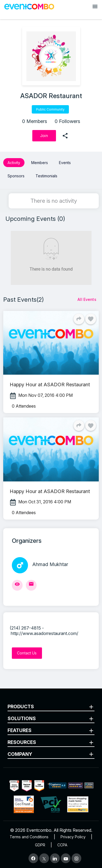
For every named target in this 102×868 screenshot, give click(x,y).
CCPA (62, 845)
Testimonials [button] (46, 176)
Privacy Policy (73, 837)
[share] (65, 136)
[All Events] (87, 300)
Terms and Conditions (29, 837)
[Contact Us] (27, 653)
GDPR (40, 845)
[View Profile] (17, 585)
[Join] (44, 136)
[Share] (79, 319)
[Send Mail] (31, 585)
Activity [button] (14, 163)
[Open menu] (95, 6)
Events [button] (65, 163)
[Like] (91, 319)
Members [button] (40, 163)
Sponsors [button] (16, 176)
